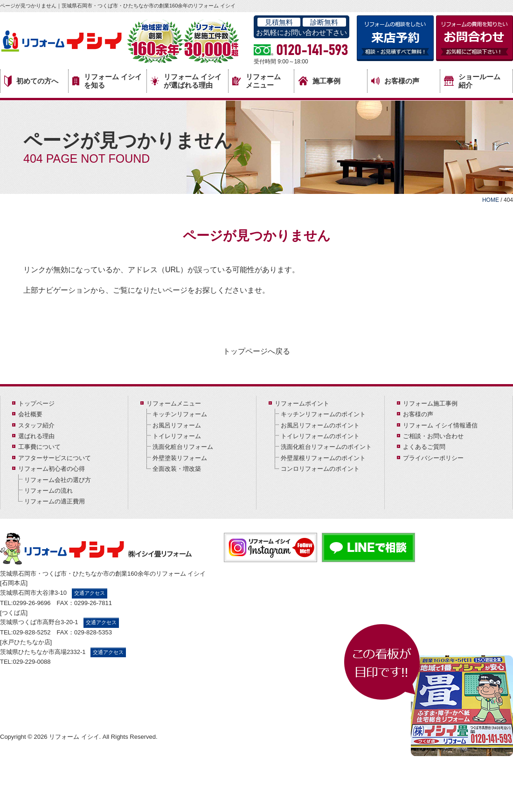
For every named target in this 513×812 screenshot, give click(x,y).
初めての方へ (31, 81)
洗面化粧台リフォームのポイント (326, 447)
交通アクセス (90, 593)
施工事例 (319, 81)
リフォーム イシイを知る (107, 81)
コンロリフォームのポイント (320, 469)
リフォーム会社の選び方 (58, 480)
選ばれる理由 (36, 436)
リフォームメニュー (256, 81)
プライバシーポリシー (433, 458)
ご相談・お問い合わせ (433, 436)
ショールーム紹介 (472, 81)
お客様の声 (395, 81)
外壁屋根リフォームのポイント (323, 458)
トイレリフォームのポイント (320, 436)
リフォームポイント (302, 403)
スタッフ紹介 (36, 425)
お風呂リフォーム (177, 425)
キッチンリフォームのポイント (323, 414)
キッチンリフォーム (180, 414)
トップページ (36, 403)
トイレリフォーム (177, 436)
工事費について (39, 447)
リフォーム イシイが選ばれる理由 (186, 81)
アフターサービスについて (55, 458)
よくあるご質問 (424, 447)
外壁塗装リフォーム (180, 458)
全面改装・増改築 (177, 469)
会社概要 (30, 414)
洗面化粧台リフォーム (183, 447)
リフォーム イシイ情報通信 (440, 425)
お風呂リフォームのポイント (320, 425)
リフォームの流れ (49, 491)
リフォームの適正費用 (55, 501)
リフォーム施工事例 (430, 403)
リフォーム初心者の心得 (52, 469)
